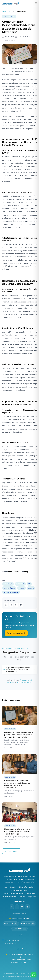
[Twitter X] (17, 907)
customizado (20, 584)
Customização (8, 584)
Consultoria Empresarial (19, 890)
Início (4, 11)
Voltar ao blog (12, 851)
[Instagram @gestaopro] (27, 907)
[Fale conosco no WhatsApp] (34, 975)
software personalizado (11, 592)
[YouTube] (22, 907)
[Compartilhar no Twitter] (16, 605)
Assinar (22, 897)
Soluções (13, 887)
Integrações (32, 897)
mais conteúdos (15, 572)
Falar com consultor (16, 633)
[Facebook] (12, 907)
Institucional (31, 893)
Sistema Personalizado (27, 887)
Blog (10, 11)
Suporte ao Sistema (10, 897)
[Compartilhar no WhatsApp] (6, 605)
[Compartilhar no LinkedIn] (21, 605)
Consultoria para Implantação (14, 893)
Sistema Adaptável (9, 588)
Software (31, 588)
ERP (29, 584)
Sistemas (22, 588)
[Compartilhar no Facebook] (11, 605)
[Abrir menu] (36, 3)
